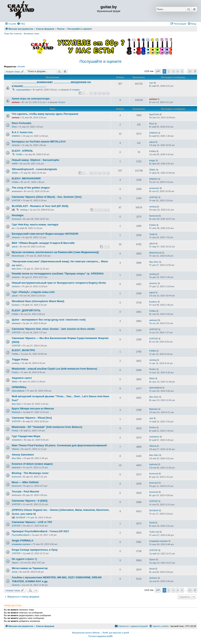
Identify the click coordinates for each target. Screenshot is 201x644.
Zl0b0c (15, 173)
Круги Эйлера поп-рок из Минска (33, 409)
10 (91, 173)
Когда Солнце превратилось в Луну (35, 550)
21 (91, 93)
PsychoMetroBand (21, 535)
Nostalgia (18, 215)
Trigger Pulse (20, 359)
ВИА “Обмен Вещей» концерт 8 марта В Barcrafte (43, 243)
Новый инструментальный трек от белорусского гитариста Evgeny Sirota (59, 283)
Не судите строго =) (24, 559)
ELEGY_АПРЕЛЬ (22, 151)
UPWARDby (19, 387)
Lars (151, 83)
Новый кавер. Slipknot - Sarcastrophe (35, 160)
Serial (152, 523)
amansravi (17, 191)
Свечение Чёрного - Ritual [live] (32, 418)
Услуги (62, 102)
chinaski (21, 66)
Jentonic (16, 145)
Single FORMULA (22, 541)
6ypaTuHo (154, 114)
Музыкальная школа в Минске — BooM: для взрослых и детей (100, 633)
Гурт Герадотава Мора (26, 436)
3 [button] (173, 71)
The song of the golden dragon (31, 188)
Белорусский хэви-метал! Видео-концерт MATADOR (45, 234)
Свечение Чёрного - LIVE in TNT (32, 522)
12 (100, 173)
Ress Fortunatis (22, 123)
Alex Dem (16, 269)
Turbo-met (154, 532)
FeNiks (19, 154)
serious (16, 102)
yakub (152, 142)
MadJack (16, 412)
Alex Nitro (16, 458)
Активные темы (31, 34)
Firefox (15, 372)
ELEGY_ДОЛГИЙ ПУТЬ (26, 310)
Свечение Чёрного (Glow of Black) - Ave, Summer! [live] (47, 197)
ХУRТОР (16, 200)
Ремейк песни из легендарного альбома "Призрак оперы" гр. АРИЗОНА (58, 274)
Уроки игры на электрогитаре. (31, 99)
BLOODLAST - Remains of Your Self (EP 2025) (40, 206)
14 (108, 173)
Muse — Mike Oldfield (25, 482)
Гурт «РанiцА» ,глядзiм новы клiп (33, 292)
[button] (158, 71)
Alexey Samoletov (23, 455)
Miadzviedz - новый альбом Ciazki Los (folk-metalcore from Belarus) (54, 369)
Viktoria (15, 449)
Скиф (152, 234)
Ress (14, 127)
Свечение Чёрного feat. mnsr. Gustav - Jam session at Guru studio (53, 329)
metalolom (17, 440)
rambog (24, 210)
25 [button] (190, 71)
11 (95, 173)
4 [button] (178, 71)
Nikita (15, 382)
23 (100, 93)
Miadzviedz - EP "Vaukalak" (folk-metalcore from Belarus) (47, 427)
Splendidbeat (18, 391)
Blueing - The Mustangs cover (30, 473)
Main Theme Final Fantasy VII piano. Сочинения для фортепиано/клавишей (59, 445)
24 (104, 93)
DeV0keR (21, 517)
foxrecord (16, 219)
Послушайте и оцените (100, 61)
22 (95, 93)
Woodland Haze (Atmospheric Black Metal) (38, 301)
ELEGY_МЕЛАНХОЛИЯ (26, 178)
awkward (16, 323)
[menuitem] (21, 24)
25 (108, 93)
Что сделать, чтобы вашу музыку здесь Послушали (45, 114)
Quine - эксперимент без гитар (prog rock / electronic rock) (49, 320)
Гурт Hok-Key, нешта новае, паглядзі (35, 225)
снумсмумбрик (23, 90)
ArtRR (15, 164)
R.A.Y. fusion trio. (22, 132)
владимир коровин (21, 544)
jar (13, 228)
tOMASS (16, 136)
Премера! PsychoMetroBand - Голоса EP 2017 (40, 531)
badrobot (16, 467)
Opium (15, 563)
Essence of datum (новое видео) (32, 464)
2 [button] (169, 71)
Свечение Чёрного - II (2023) (30, 501)
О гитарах (75, 90)
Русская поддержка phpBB (100, 636)
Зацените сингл (22, 378)
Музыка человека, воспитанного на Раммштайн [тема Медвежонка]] (55, 252)
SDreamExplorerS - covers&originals (34, 169)
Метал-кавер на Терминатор (30, 568)
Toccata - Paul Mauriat (25, 491)
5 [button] (182, 71)
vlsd (151, 418)
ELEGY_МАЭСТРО (23, 350)
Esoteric (16, 305)
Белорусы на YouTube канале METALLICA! (39, 142)
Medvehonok (18, 256)
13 (104, 173)
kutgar (152, 160)
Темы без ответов (13, 34)
